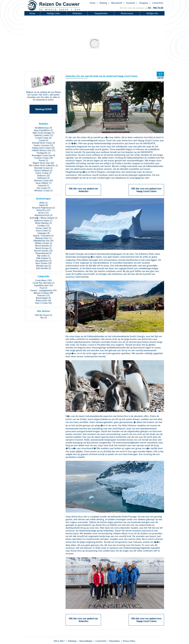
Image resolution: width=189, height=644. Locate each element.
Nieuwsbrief (117, 3)
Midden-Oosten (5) (43, 243)
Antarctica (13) (43, 210)
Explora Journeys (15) (43, 145)
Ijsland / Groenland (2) (43, 236)
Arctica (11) (43, 213)
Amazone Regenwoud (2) (43, 208)
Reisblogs (72, 641)
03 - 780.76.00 (156, 8)
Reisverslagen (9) (43, 298)
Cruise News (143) (43, 280)
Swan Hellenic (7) (43, 183)
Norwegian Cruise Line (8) (43, 155)
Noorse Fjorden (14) (43, 251)
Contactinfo (158, 3)
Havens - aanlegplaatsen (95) (43, 290)
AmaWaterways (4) (43, 128)
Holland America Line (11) (43, 150)
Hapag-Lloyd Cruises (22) (43, 148)
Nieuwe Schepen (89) (43, 293)
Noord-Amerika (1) (43, 246)
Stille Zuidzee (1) (43, 258)
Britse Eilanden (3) (43, 223)
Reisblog (103, 3)
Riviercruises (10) (43, 300)
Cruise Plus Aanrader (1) (43, 283)
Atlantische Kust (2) (43, 215)
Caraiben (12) (43, 226)
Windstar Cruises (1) (43, 191)
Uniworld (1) (43, 185)
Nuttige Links (53, 13)
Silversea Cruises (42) (43, 180)
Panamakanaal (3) (43, 253)
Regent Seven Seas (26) (43, 163)
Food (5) (43, 288)
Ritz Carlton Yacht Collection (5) (43, 165)
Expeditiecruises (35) (43, 285)
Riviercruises (127, 13)
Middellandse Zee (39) (43, 241)
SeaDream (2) (43, 178)
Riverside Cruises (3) (43, 168)
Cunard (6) (43, 140)
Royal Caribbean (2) (43, 170)
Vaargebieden (101, 13)
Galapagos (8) (43, 233)
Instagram (144, 3)
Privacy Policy (129, 641)
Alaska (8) (43, 205)
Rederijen (77, 13)
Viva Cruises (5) (43, 188)
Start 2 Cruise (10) (43, 303)
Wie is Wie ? (59, 641)
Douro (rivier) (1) (43, 231)
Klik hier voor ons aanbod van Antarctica (83, 191)
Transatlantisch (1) (43, 261)
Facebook (131, 3)
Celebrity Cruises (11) (43, 135)
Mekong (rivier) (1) (43, 238)
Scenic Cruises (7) (43, 173)
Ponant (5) (43, 160)
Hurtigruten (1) (43, 153)
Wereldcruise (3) (43, 266)
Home (93, 3)
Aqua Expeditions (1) (43, 130)
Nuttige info (152, 13)
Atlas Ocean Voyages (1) (43, 133)
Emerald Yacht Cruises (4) (43, 143)
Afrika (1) (43, 203)
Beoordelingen (86, 641)
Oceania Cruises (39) (43, 158)
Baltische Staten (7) (43, 221)
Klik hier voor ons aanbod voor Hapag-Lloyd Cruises (146, 191)
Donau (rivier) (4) (43, 228)
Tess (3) (43, 318)
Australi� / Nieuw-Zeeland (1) (43, 218)
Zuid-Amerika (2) (43, 268)
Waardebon (115, 641)
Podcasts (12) (43, 295)
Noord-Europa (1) (43, 248)
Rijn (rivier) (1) (43, 256)
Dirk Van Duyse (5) (43, 315)
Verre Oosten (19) (43, 263)
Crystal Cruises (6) (43, 138)
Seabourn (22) (43, 175)
